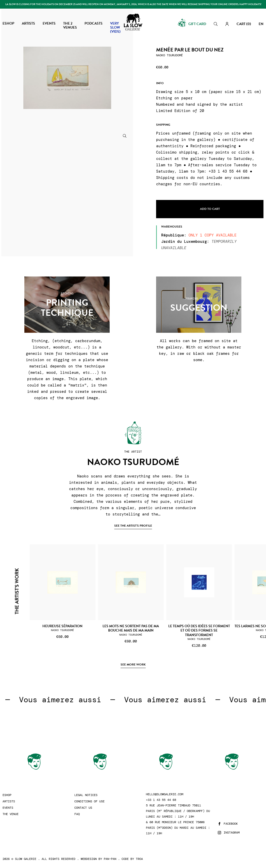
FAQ (77, 814)
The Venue (11, 814)
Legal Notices (86, 795)
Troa (139, 859)
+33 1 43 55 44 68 (161, 800)
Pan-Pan (110, 859)
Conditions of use (89, 801)
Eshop (7, 795)
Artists (9, 801)
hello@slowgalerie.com (165, 794)
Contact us (83, 808)
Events (8, 808)
